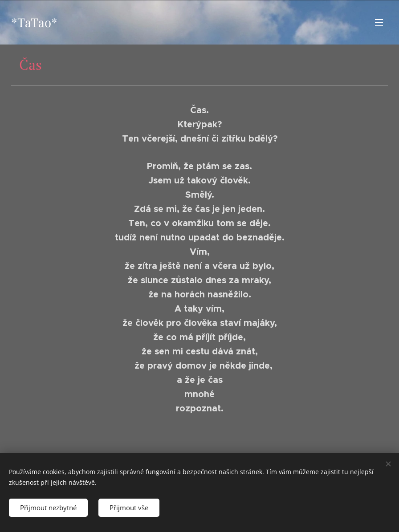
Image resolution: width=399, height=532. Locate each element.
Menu (379, 23)
